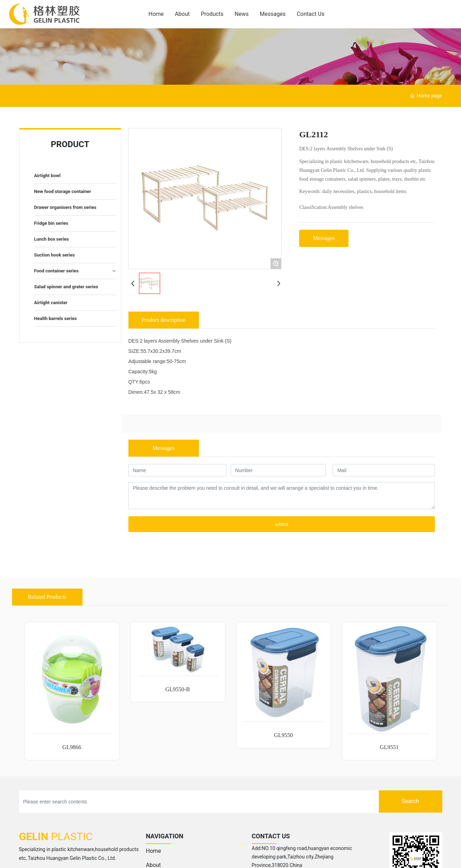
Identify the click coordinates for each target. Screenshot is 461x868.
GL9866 (72, 747)
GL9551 (389, 747)
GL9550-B (178, 689)
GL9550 (283, 735)
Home (154, 851)
